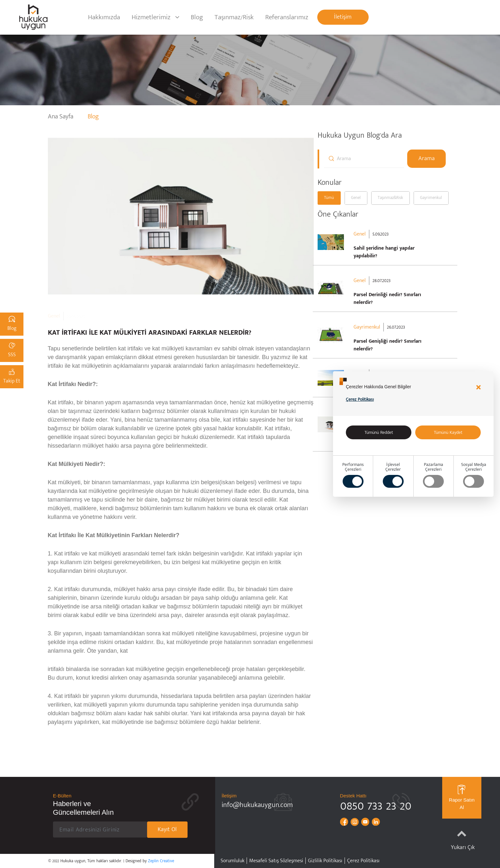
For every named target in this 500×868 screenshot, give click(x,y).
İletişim (343, 17)
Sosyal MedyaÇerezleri (474, 475)
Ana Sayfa (61, 116)
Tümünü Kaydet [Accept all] (448, 432)
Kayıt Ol (167, 829)
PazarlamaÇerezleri (433, 475)
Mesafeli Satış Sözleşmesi (276, 861)
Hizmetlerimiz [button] (151, 17)
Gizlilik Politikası (325, 861)
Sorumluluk (232, 861)
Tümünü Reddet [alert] (379, 432)
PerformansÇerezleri (353, 475)
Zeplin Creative (161, 861)
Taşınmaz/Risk (234, 17)
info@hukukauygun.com (257, 805)
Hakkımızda (104, 17)
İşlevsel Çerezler (393, 475)
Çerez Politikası (360, 399)
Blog (197, 17)
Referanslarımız (287, 17)
